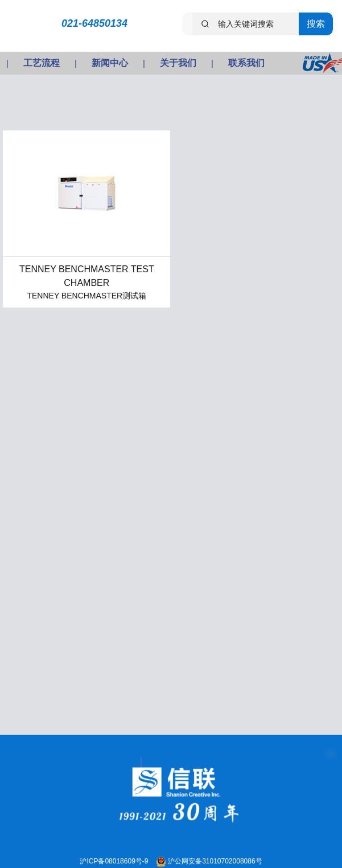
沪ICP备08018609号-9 (115, 861)
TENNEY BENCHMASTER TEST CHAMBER (87, 276)
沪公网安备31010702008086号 (215, 861)
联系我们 (246, 63)
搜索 (316, 24)
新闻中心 (110, 63)
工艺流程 (42, 63)
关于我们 (178, 63)
